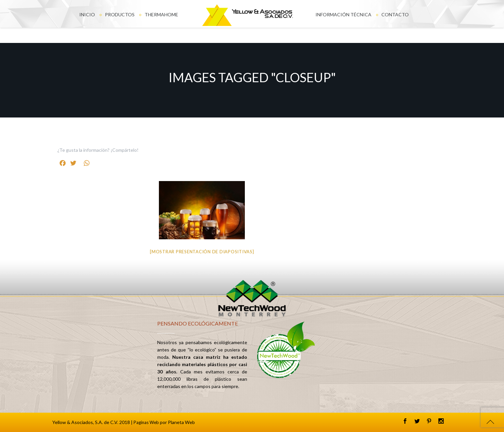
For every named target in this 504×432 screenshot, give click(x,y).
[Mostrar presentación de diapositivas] (202, 252)
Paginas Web (146, 422)
